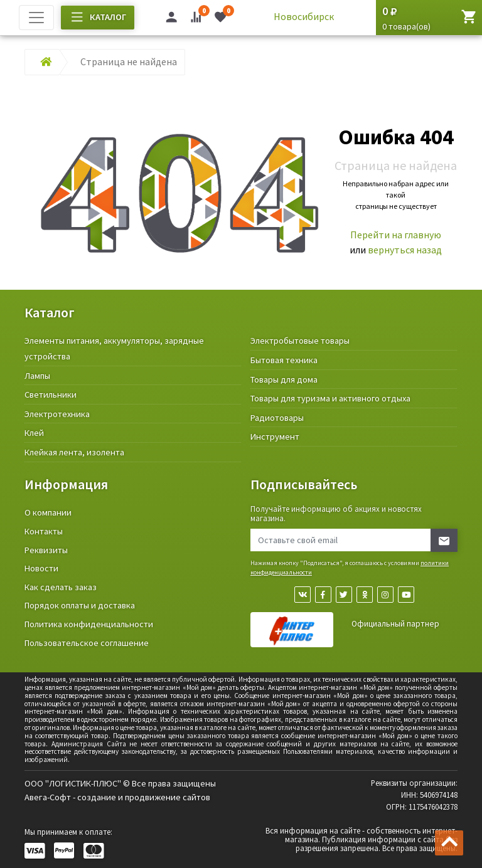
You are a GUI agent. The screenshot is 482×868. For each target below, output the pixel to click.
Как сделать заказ (61, 587)
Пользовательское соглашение (87, 643)
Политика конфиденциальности (89, 624)
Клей (34, 433)
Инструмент (275, 437)
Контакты (44, 531)
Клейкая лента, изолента (74, 452)
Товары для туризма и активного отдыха (330, 398)
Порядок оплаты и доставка (80, 605)
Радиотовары (277, 418)
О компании (48, 512)
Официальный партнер (395, 624)
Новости (41, 568)
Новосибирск (304, 16)
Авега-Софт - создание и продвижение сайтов (117, 797)
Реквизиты (46, 550)
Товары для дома (284, 379)
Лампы (37, 376)
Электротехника (57, 414)
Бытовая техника (284, 360)
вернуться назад (405, 250)
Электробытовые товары (300, 341)
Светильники (51, 394)
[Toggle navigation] (36, 18)
